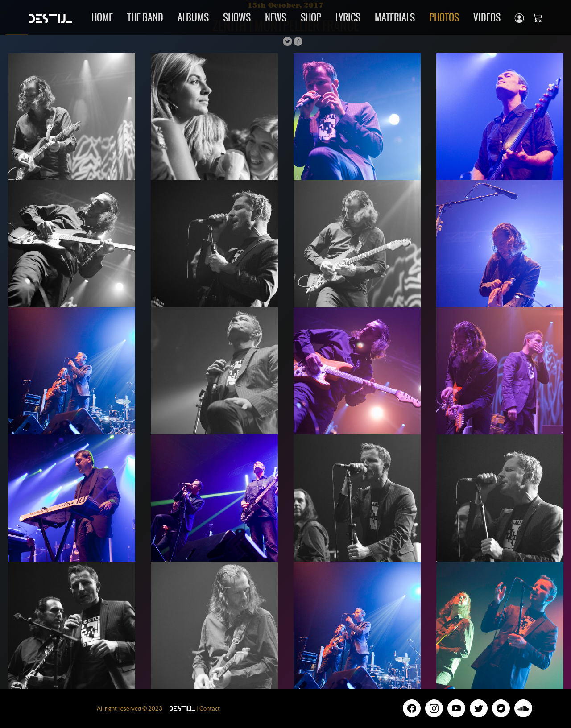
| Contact (207, 709)
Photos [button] (444, 17)
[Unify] (50, 18)
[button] (519, 18)
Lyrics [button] (348, 17)
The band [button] (145, 17)
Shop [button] (311, 17)
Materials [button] (395, 17)
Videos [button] (487, 17)
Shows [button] (237, 17)
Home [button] (102, 17)
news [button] (276, 17)
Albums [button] (193, 17)
